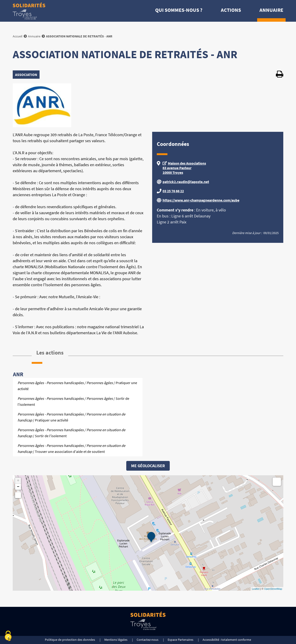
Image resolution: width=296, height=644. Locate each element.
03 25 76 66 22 (173, 191)
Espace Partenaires (180, 640)
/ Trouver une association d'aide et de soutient (71, 448)
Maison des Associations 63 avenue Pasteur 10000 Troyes (184, 168)
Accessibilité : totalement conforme (227, 640)
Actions (231, 10)
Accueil (18, 36)
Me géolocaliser (148, 466)
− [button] (18, 487)
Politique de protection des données (70, 640)
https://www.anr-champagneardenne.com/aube (201, 200)
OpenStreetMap (273, 589)
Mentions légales (116, 640)
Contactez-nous (148, 640)
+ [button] (18, 481)
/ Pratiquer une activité (77, 386)
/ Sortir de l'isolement (73, 401)
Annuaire (271, 10)
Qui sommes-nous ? (179, 10)
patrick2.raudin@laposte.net (186, 182)
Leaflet (256, 589)
